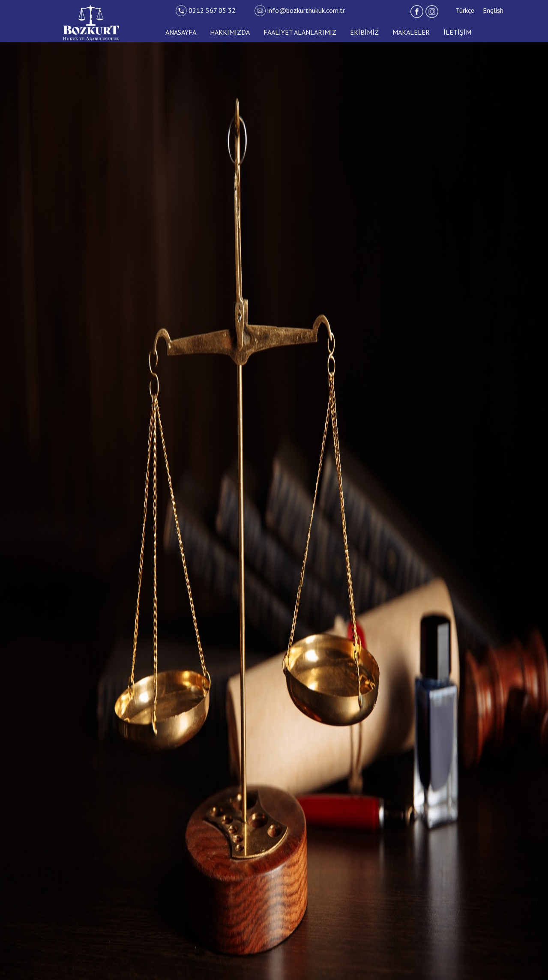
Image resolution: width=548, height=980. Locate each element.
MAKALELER (411, 32)
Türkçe (465, 10)
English (493, 10)
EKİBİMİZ (364, 32)
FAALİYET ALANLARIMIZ (300, 32)
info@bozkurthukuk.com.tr (300, 10)
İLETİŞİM (457, 32)
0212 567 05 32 (207, 10)
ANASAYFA (181, 32)
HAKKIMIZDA (230, 32)
